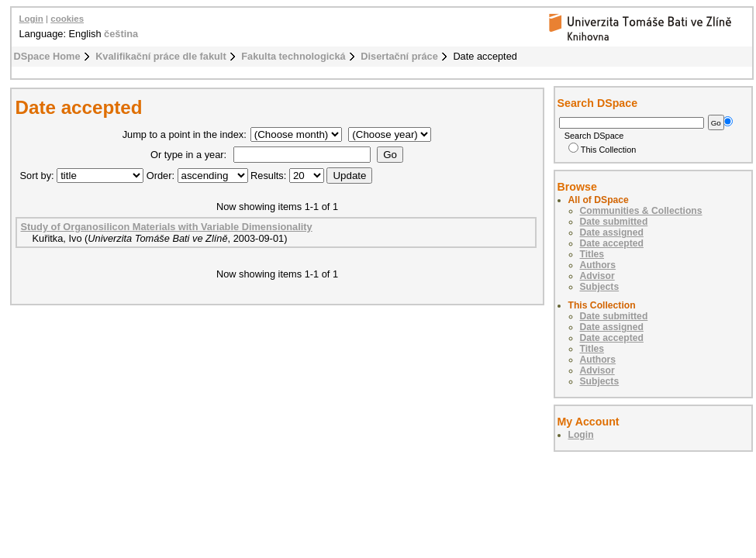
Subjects (600, 287)
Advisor (597, 276)
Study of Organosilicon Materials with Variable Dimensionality (167, 227)
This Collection (602, 150)
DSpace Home (47, 56)
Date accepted (612, 243)
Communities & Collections (641, 211)
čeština (121, 34)
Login (31, 19)
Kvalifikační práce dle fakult (161, 56)
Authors (598, 265)
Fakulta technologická (293, 56)
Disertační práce (399, 56)
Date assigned (612, 232)
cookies (67, 19)
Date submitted (614, 222)
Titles (592, 254)
